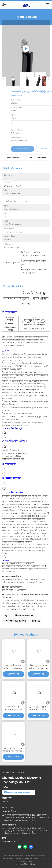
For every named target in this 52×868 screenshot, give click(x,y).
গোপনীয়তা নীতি (22, 864)
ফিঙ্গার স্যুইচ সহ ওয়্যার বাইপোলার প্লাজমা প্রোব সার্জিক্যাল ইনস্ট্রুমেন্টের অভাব (39, 667)
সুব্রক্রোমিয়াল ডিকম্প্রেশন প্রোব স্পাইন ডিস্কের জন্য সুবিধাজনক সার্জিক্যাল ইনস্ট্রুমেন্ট (39, 709)
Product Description (38, 157)
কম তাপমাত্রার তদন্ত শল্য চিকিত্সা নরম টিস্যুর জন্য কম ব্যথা (13, 750)
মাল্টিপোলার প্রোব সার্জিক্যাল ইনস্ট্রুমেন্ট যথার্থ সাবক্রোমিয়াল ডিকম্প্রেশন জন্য (13, 709)
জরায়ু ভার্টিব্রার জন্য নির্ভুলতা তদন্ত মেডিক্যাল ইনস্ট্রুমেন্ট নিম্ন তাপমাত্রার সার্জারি (13, 667)
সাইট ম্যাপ (32, 864)
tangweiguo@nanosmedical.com (19, 792)
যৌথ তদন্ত (36, 621)
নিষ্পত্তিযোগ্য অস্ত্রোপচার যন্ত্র (15, 621)
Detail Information (14, 157)
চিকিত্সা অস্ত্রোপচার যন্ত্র (24, 616)
